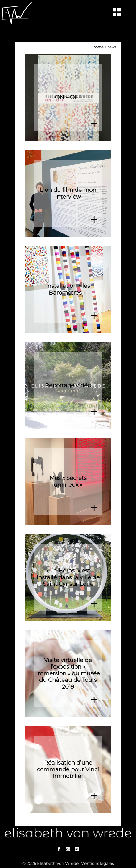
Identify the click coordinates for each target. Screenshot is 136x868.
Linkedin (77, 849)
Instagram (68, 849)
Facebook (59, 849)
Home (99, 47)
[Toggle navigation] (117, 12)
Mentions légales (97, 863)
